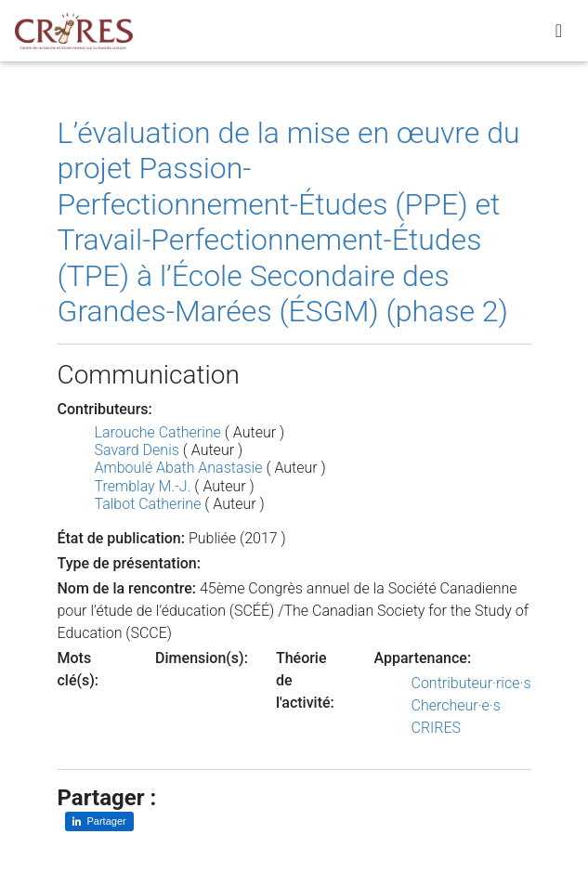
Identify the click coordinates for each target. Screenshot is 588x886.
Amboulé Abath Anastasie (179, 468)
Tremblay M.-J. (143, 486)
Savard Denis (137, 450)
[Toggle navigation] (559, 34)
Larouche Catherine (158, 432)
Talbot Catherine (148, 504)
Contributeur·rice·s (471, 683)
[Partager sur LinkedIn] (99, 821)
